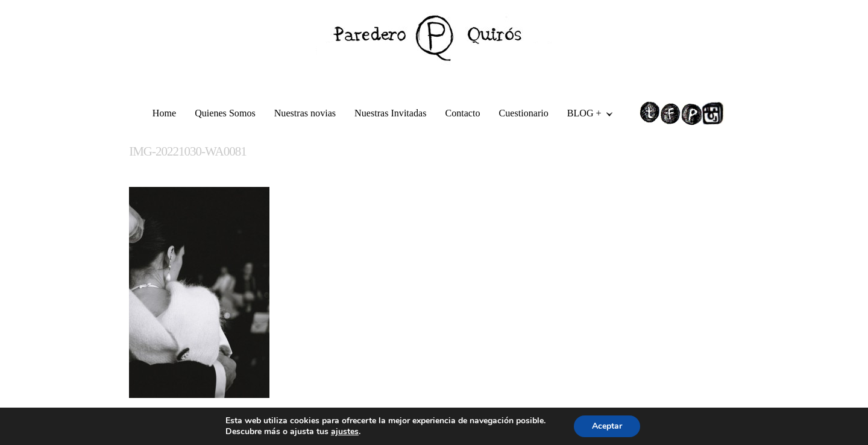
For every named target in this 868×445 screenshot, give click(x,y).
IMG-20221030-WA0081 (187, 151)
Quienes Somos (225, 113)
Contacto (462, 113)
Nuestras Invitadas (390, 113)
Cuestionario (524, 113)
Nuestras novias (305, 113)
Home (164, 113)
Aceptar (607, 426)
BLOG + (585, 115)
